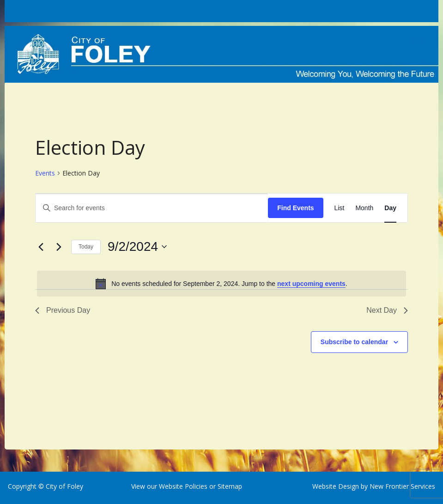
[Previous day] (41, 247)
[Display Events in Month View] (364, 208)
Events (45, 173)
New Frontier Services (402, 486)
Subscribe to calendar (354, 342)
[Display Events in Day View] (390, 208)
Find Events (295, 208)
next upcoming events (311, 284)
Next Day (387, 310)
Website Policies (183, 486)
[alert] (221, 284)
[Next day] (59, 247)
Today (86, 247)
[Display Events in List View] (340, 208)
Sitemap (229, 486)
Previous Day (63, 310)
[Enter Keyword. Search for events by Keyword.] (152, 208)
